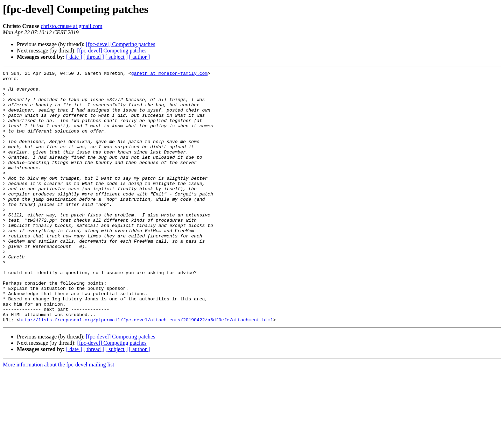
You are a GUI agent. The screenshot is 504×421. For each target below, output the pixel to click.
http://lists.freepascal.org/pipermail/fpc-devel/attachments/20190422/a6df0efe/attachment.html (146, 370)
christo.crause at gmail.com (71, 26)
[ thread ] (94, 57)
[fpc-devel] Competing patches (120, 44)
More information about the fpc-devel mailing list (58, 415)
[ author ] (140, 57)
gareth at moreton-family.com (169, 74)
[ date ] (74, 57)
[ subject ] (117, 57)
